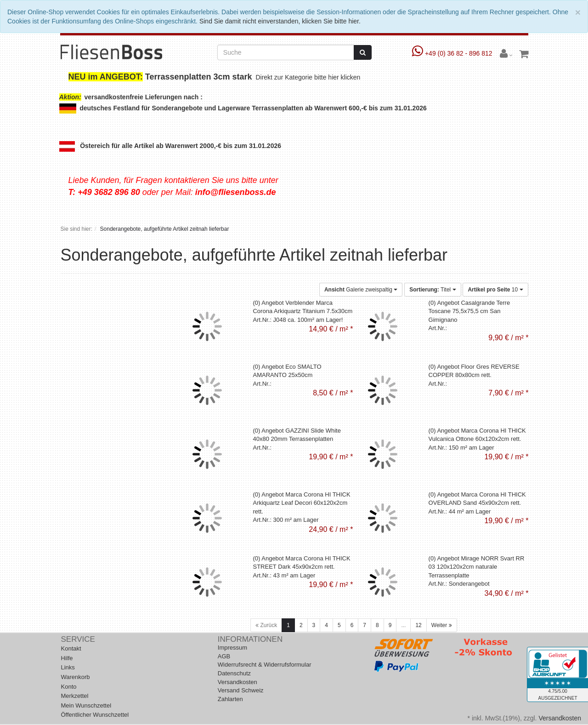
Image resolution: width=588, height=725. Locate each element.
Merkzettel (75, 696)
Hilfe (67, 658)
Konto (69, 687)
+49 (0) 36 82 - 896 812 (453, 53)
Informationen (250, 639)
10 (495, 290)
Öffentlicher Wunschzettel (95, 715)
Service (78, 639)
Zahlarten (230, 699)
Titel (433, 290)
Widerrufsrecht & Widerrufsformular (265, 665)
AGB (224, 656)
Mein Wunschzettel (86, 705)
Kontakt (71, 648)
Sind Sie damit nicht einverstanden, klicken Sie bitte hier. (280, 21)
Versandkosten (237, 682)
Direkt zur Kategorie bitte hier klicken (309, 77)
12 (418, 625)
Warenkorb (76, 677)
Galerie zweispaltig (361, 290)
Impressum (232, 648)
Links (68, 667)
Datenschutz (234, 673)
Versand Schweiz (241, 690)
